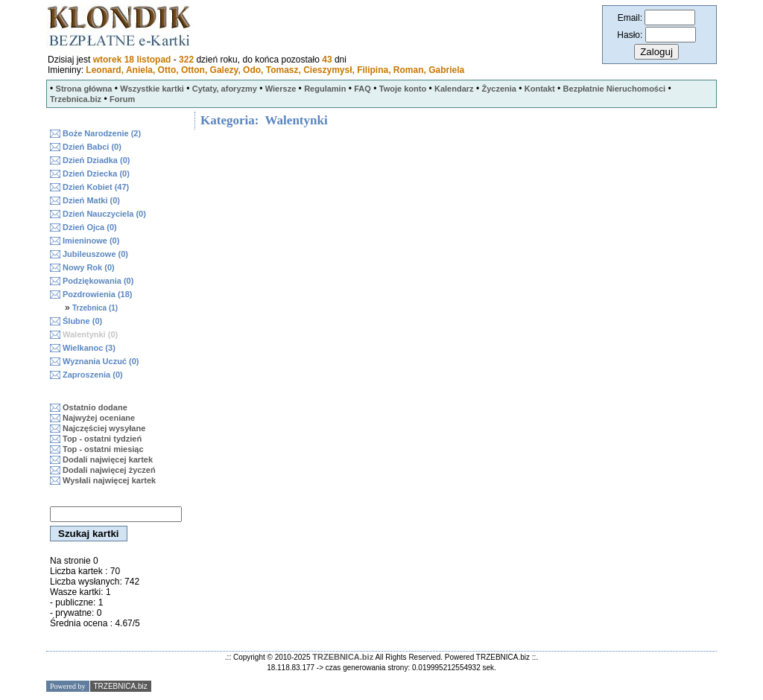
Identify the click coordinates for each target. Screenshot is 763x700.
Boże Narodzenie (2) (102, 133)
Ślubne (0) (82, 321)
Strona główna (84, 89)
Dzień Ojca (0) (90, 227)
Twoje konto (403, 89)
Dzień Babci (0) (92, 147)
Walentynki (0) (90, 334)
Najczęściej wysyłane (104, 428)
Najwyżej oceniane (99, 418)
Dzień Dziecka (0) (96, 174)
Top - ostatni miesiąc (103, 449)
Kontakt (540, 89)
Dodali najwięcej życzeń (109, 470)
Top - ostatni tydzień (102, 439)
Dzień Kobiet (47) (96, 187)
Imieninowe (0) (91, 241)
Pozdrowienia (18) (98, 294)
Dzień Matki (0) (91, 200)
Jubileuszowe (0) (95, 254)
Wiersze (281, 89)
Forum (122, 99)
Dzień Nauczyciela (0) (104, 214)
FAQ (362, 89)
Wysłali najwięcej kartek (109, 480)
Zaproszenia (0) (93, 375)
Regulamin (325, 89)
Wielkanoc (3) (89, 348)
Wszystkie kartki (152, 89)
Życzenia (498, 89)
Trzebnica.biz (76, 99)
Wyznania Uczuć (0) (101, 361)
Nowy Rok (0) (89, 267)
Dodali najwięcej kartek (108, 459)
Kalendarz (454, 89)
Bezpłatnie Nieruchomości (615, 89)
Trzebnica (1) (95, 308)
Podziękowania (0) (98, 281)
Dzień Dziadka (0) (96, 160)
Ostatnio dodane (95, 407)
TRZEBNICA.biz (343, 657)
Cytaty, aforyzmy (225, 89)
